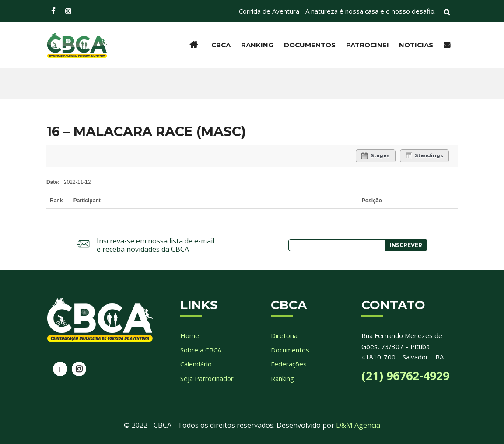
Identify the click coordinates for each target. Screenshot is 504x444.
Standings (424, 156)
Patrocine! (367, 45)
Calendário (196, 364)
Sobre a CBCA (201, 350)
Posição (372, 201)
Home (190, 335)
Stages (376, 156)
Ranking (257, 45)
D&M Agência (358, 425)
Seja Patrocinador (207, 378)
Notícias (416, 45)
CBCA (221, 45)
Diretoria (284, 335)
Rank (57, 201)
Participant (88, 201)
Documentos (310, 45)
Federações (289, 364)
